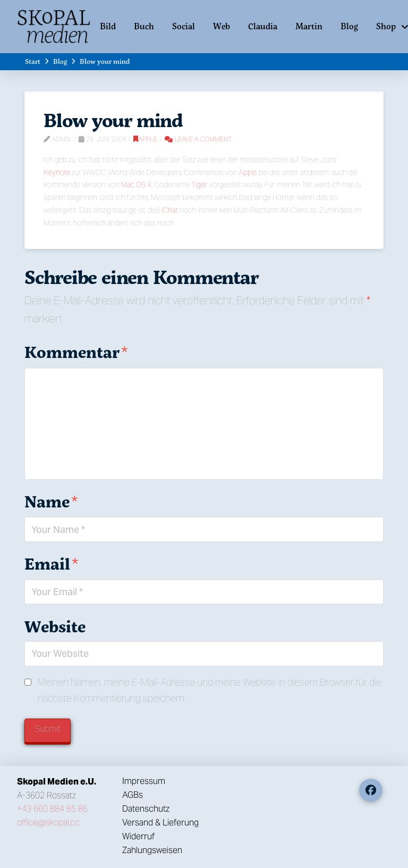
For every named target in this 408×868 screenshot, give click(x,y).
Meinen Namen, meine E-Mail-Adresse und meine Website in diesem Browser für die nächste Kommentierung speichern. (210, 690)
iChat (170, 210)
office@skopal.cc (48, 823)
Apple (145, 139)
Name (51, 501)
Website (55, 626)
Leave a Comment (198, 139)
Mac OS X (136, 185)
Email (51, 564)
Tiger (199, 185)
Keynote (57, 172)
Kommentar (76, 352)
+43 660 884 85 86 (52, 809)
